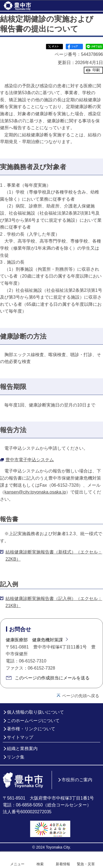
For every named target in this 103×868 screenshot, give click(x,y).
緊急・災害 (86, 864)
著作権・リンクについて (31, 729)
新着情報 (63, 864)
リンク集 (16, 757)
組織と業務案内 (22, 749)
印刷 (96, 70)
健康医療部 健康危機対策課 (34, 640)
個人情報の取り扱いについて (35, 712)
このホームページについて (33, 721)
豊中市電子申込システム (30, 460)
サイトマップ (20, 737)
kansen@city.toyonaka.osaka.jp (35, 492)
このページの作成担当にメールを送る (52, 678)
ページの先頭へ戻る (81, 696)
